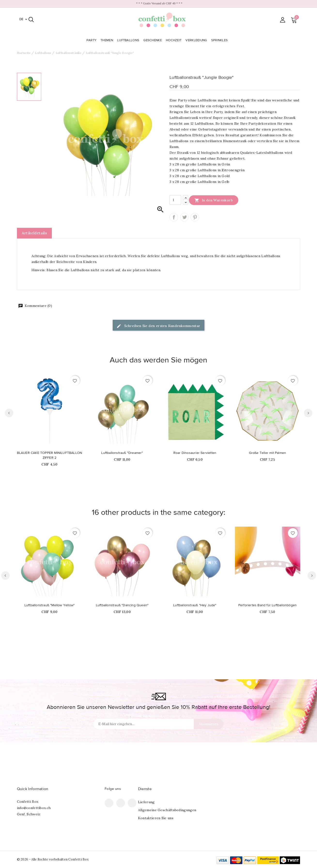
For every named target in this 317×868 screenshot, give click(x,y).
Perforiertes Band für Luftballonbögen (267, 605)
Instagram (132, 803)
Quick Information (33, 789)
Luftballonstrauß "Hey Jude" (195, 605)
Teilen (174, 217)
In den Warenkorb (214, 200)
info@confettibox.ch (34, 808)
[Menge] (175, 200)
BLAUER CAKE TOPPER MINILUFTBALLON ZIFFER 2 (50, 455)
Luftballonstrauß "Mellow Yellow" (50, 605)
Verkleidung (197, 40)
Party (92, 40)
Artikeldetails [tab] (35, 233)
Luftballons (129, 40)
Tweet (184, 217)
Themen (107, 40)
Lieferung (146, 802)
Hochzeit (174, 40)
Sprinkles (220, 40)
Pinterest (195, 217)
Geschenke (153, 40)
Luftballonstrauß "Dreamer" (122, 453)
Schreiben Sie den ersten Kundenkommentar (158, 326)
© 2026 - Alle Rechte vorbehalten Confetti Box (53, 859)
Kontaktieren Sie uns (156, 818)
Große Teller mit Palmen (268, 453)
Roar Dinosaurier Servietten (195, 453)
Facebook (109, 803)
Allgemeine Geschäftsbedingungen (167, 810)
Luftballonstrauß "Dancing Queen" (122, 605)
